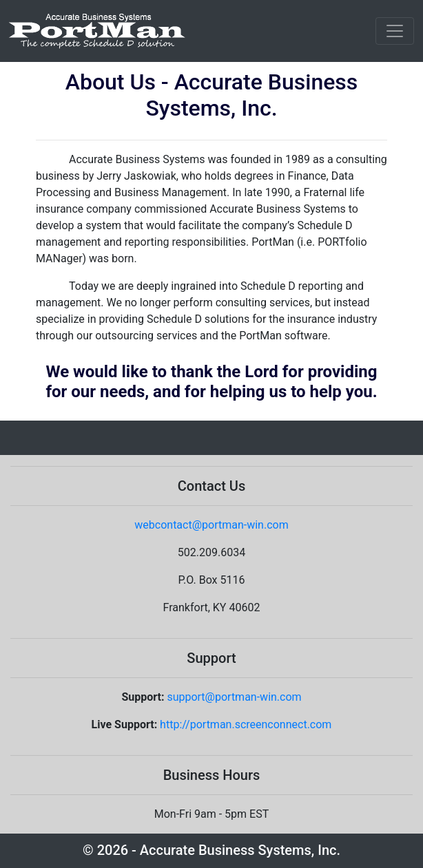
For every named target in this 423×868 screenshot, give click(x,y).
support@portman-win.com (234, 697)
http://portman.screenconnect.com (246, 724)
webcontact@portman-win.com (211, 525)
